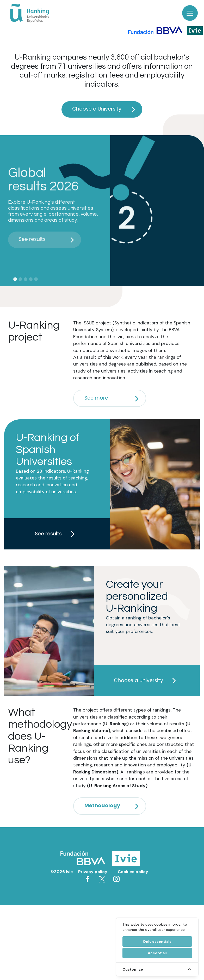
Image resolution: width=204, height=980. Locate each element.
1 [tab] (15, 279)
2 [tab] (20, 279)
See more (113, 398)
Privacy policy (93, 872)
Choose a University (105, 109)
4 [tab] (31, 279)
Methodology (113, 806)
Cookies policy (133, 872)
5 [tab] (36, 279)
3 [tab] (26, 279)
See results (48, 239)
